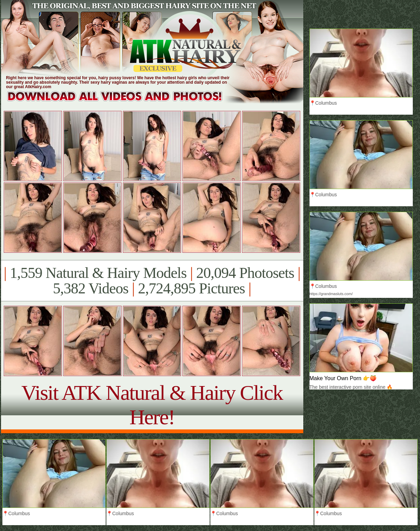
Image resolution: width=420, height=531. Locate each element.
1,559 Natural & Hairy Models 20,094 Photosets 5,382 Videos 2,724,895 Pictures (152, 281)
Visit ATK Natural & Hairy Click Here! (152, 405)
